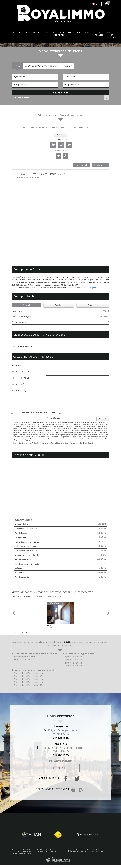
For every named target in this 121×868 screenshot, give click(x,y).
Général (26, 305)
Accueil (17, 32)
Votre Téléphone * (21, 378)
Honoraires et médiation (112, 35)
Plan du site (16, 851)
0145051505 (61, 755)
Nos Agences (99, 33)
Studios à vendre (58, 127)
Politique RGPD (27, 853)
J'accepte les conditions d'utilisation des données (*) (38, 412)
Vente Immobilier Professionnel (41, 66)
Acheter (37, 32)
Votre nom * (18, 365)
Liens (46, 851)
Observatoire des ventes (59, 33)
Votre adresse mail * (22, 372)
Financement (75, 32)
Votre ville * (18, 384)
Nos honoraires (38, 851)
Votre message (20, 390)
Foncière (88, 32)
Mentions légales (26, 851)
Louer (47, 32)
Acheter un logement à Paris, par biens (34, 127)
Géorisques (91, 288)
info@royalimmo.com (61, 761)
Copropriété (93, 305)
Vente (17, 66)
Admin (51, 851)
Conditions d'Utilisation (70, 443)
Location (67, 66)
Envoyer (103, 419)
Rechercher (61, 92)
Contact (61, 768)
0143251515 (61, 738)
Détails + (59, 305)
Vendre (27, 32)
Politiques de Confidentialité (49, 443)
